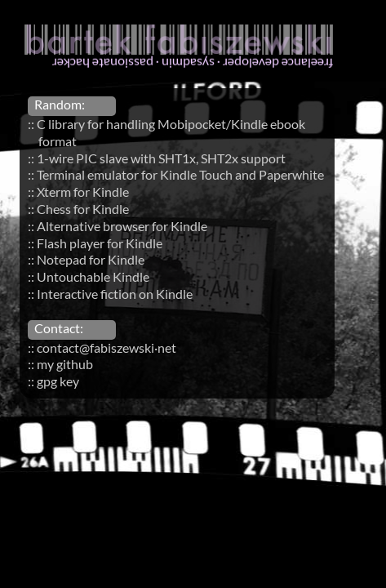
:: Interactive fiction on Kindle (110, 294)
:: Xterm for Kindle (78, 192)
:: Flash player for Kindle (95, 243)
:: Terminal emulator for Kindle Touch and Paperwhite (176, 174)
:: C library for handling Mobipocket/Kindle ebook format (166, 132)
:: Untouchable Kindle (89, 276)
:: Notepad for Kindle (86, 259)
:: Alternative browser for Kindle (118, 226)
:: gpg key (53, 381)
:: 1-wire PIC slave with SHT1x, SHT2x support (157, 158)
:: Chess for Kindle (78, 209)
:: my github (60, 364)
